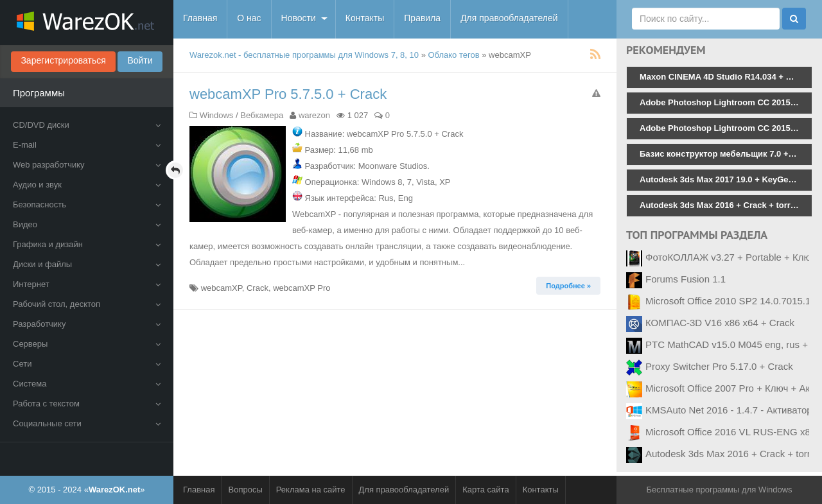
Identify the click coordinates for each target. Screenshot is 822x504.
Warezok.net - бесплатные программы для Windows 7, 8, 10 (304, 55)
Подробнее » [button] (568, 286)
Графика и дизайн (87, 244)
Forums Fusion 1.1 (686, 279)
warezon (314, 115)
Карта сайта (485, 490)
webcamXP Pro (302, 288)
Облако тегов (454, 55)
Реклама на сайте (311, 490)
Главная (200, 18)
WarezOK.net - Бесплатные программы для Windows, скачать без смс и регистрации (87, 22)
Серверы (87, 344)
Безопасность (87, 204)
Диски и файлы (87, 264)
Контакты (365, 18)
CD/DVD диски (87, 125)
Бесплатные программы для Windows (719, 490)
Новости (299, 18)
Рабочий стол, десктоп (87, 304)
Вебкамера (262, 115)
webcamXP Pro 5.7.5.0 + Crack (288, 94)
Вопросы (245, 490)
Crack (258, 288)
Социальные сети (87, 423)
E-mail (87, 145)
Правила (422, 18)
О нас (249, 18)
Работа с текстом (87, 404)
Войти (140, 60)
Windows (217, 115)
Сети (87, 364)
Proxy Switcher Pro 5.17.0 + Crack (719, 366)
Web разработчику (87, 165)
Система (87, 384)
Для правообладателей (509, 18)
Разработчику (87, 324)
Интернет (87, 284)
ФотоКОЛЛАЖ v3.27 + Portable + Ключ (730, 257)
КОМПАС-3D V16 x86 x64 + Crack (720, 323)
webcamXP (222, 288)
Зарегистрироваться (63, 60)
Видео (87, 224)
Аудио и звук (87, 185)
